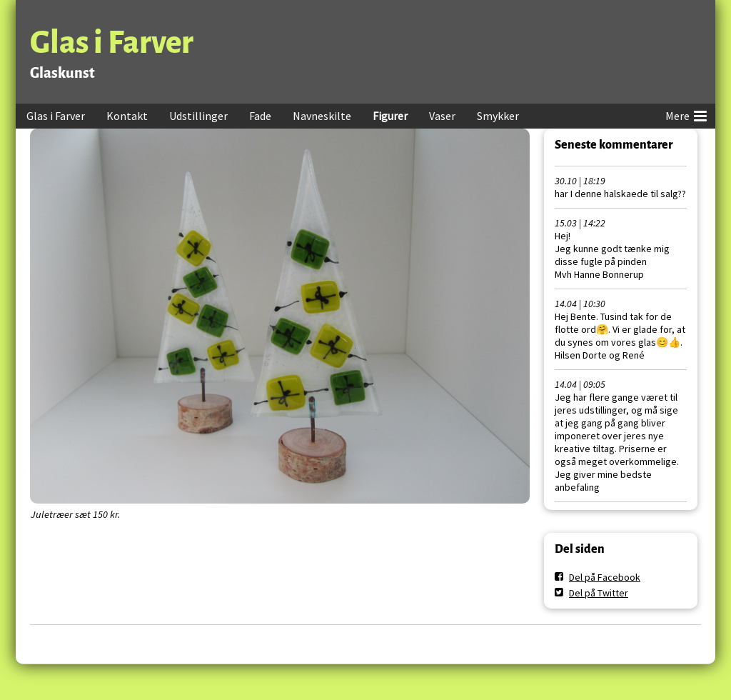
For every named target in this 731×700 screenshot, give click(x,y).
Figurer (390, 116)
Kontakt (127, 116)
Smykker (498, 116)
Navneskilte (322, 116)
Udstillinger (198, 116)
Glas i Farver (112, 42)
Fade (260, 116)
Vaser (442, 116)
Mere (686, 114)
